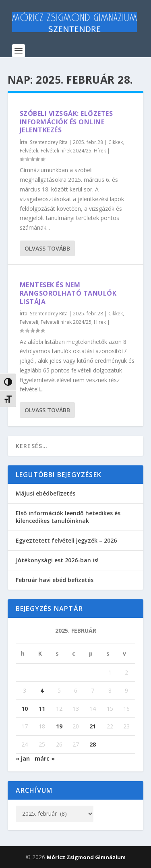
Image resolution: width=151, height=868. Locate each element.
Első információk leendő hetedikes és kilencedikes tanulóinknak (68, 517)
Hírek (100, 151)
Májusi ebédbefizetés (46, 493)
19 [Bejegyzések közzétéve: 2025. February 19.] (59, 726)
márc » (45, 758)
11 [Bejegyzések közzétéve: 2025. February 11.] (42, 709)
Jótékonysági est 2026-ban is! (57, 560)
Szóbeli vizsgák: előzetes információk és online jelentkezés (66, 122)
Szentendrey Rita (49, 142)
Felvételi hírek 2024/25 (66, 151)
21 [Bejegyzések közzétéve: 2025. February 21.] (93, 726)
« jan (23, 758)
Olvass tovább (47, 248)
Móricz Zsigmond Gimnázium (86, 857)
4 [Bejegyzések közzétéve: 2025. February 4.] (42, 690)
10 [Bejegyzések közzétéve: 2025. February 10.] (25, 709)
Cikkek (116, 142)
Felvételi (29, 151)
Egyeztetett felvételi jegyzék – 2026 (66, 540)
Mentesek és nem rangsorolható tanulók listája (68, 293)
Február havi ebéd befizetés (55, 580)
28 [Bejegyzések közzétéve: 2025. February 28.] (93, 744)
